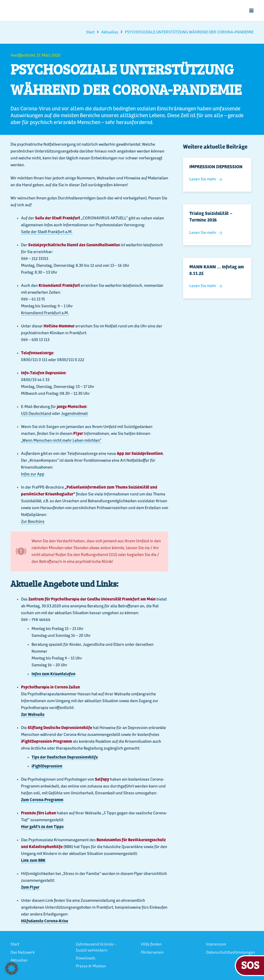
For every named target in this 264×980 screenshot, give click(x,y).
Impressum (216, 944)
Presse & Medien (91, 966)
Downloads (86, 958)
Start (15, 944)
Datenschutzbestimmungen (231, 953)
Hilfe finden (151, 944)
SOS (250, 965)
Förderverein (152, 953)
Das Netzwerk (23, 953)
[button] (251, 11)
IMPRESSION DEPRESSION (216, 167)
